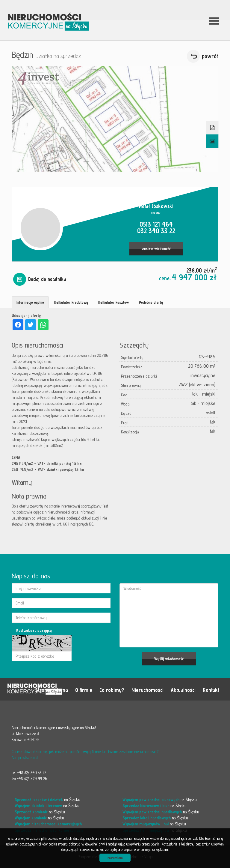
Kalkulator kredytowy (71, 302)
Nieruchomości (147, 690)
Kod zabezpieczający (34, 630)
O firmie (84, 690)
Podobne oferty (151, 302)
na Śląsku (47, 799)
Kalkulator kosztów (114, 302)
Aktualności (183, 690)
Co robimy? (112, 690)
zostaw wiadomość (156, 249)
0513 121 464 (156, 224)
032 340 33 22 (156, 231)
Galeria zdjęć (212, 141)
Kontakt (211, 690)
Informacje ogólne (30, 302)
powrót (210, 56)
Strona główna (52, 690)
